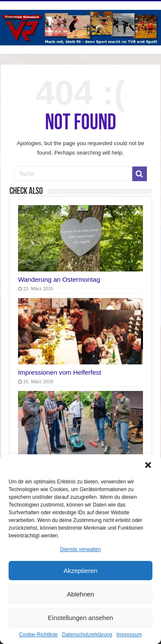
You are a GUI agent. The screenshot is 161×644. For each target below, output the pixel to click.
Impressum (129, 635)
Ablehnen (80, 594)
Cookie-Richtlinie (38, 635)
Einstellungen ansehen (81, 618)
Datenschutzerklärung (87, 635)
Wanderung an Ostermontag (59, 279)
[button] (148, 465)
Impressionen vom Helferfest (60, 372)
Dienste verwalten (80, 549)
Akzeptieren (80, 571)
